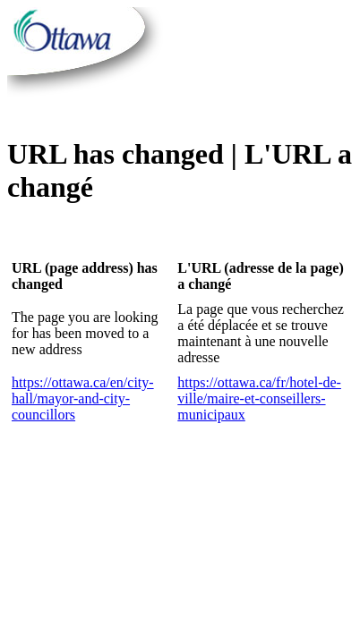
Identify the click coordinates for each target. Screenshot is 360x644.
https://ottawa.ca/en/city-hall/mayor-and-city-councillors (83, 398)
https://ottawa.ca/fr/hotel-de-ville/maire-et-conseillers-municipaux (259, 398)
